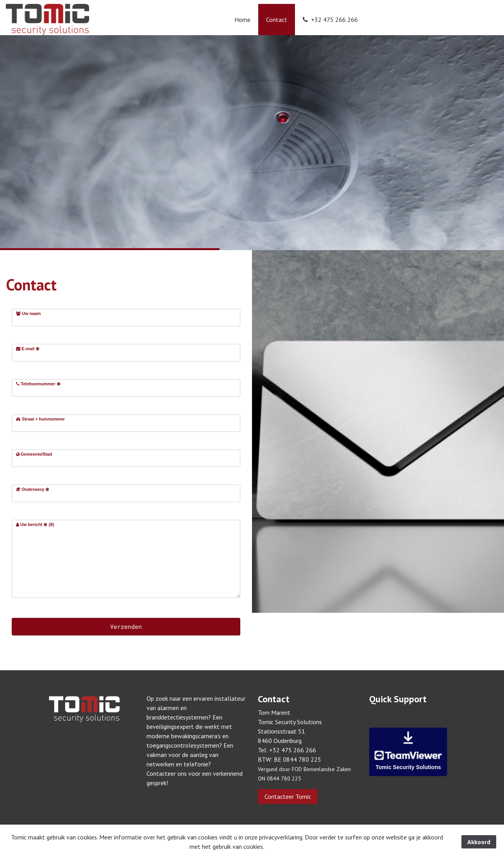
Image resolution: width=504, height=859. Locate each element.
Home (242, 20)
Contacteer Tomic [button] (288, 796)
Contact (277, 20)
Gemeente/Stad (34, 454)
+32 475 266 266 (330, 20)
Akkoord (479, 842)
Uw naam (28, 313)
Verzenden (126, 626)
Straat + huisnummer (40, 419)
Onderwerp (33, 489)
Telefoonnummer (38, 384)
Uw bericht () (35, 524)
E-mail (28, 349)
